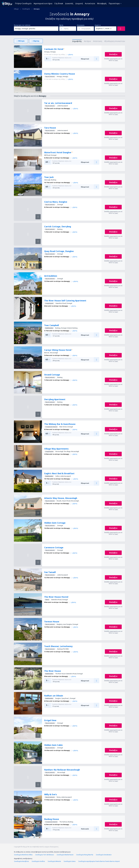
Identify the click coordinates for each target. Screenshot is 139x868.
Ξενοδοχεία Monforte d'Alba (23, 855)
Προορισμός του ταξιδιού (22, 25)
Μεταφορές (102, 3)
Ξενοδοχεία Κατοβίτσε (21, 861)
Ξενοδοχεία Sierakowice (104, 855)
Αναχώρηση (81, 25)
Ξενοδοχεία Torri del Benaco (45, 855)
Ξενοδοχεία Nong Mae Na (85, 855)
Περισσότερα (114, 3)
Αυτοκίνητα (90, 3)
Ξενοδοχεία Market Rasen (65, 855)
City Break (59, 3)
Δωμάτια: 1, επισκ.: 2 (104, 28)
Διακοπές (69, 3)
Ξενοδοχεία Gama (69, 861)
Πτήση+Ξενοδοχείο (23, 3)
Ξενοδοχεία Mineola (54, 861)
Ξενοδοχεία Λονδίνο (38, 861)
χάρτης (70, 54)
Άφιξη (61, 25)
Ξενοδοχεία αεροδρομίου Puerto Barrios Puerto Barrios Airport (99, 861)
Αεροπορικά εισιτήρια (43, 3)
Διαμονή (79, 3)
